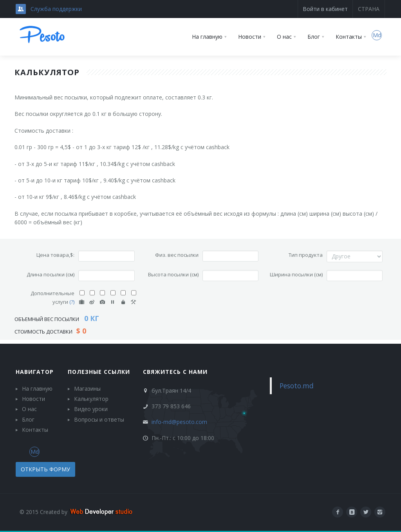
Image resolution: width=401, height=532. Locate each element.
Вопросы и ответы (99, 419)
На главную (37, 389)
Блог (28, 419)
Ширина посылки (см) (296, 274)
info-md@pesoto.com (179, 422)
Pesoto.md (297, 386)
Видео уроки (91, 409)
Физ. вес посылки (177, 255)
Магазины (87, 389)
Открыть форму (45, 469)
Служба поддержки (56, 9)
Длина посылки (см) (51, 274)
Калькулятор (91, 399)
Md (377, 35)
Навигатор (35, 372)
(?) (72, 302)
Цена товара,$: (55, 255)
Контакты (35, 430)
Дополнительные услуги (52, 298)
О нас (29, 409)
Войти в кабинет (325, 9)
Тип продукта (306, 255)
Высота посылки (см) (173, 274)
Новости (33, 399)
